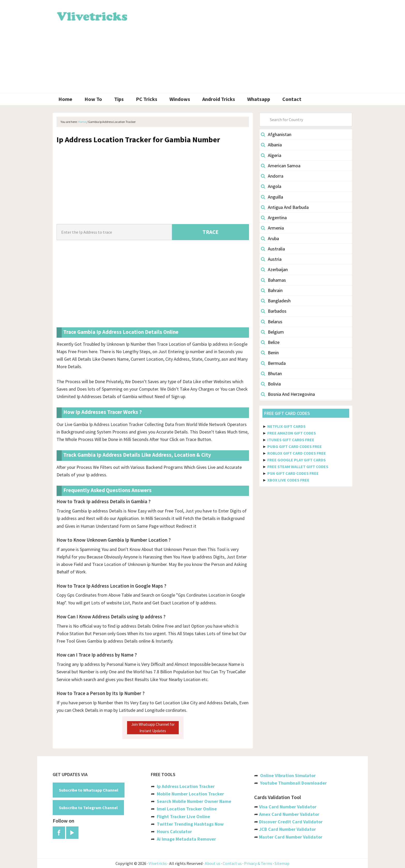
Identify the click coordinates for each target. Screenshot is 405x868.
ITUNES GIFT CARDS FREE (291, 440)
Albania (271, 145)
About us (213, 863)
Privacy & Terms (258, 863)
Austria (271, 259)
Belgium (272, 332)
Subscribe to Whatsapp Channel (89, 790)
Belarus (272, 322)
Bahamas (273, 280)
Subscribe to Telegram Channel (88, 808)
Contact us (232, 863)
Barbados (274, 311)
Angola (271, 186)
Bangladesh (276, 301)
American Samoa (281, 166)
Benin (270, 353)
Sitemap (282, 863)
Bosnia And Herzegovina (288, 394)
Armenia (272, 228)
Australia (273, 249)
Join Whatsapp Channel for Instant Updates (153, 727)
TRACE (211, 232)
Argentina (274, 218)
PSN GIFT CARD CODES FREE (293, 473)
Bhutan (271, 373)
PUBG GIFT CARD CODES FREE (295, 446)
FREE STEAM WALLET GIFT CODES (298, 467)
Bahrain (272, 290)
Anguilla (272, 197)
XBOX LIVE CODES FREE (288, 480)
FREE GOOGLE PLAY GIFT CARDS (297, 460)
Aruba (270, 238)
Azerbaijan (274, 269)
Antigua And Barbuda (285, 207)
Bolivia (271, 384)
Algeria (271, 155)
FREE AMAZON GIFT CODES (292, 433)
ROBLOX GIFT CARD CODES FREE (297, 453)
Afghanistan (276, 134)
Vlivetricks (91, 15)
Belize (270, 342)
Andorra (272, 176)
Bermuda (273, 363)
